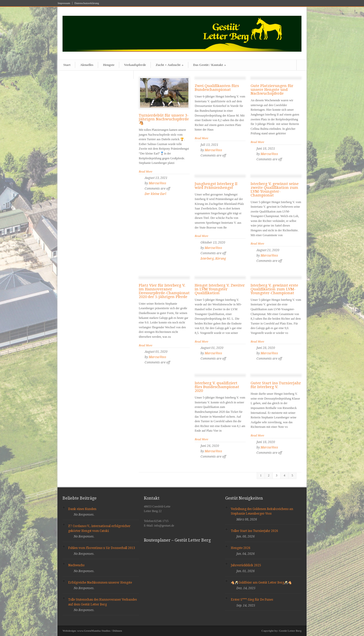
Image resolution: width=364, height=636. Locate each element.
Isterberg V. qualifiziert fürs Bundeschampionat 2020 (217, 387)
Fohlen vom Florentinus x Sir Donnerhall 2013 (102, 548)
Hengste (109, 65)
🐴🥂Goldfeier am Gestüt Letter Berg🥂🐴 (261, 583)
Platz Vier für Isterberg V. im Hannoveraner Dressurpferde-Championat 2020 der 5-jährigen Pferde (164, 291)
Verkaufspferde (135, 65)
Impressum (64, 3)
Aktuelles (87, 65)
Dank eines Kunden (82, 509)
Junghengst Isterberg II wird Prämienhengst (216, 186)
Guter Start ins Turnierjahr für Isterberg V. (276, 385)
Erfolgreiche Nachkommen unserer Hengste (100, 583)
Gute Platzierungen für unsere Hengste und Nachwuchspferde (272, 90)
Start (67, 65)
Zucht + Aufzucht (169, 65)
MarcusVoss (157, 183)
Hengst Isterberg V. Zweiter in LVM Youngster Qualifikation (220, 289)
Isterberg (207, 259)
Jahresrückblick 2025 (246, 565)
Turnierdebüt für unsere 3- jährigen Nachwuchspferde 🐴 (164, 119)
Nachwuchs (76, 565)
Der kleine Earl (155, 194)
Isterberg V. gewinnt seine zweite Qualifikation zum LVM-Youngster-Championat (275, 189)
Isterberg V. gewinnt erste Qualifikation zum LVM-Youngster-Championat (274, 289)
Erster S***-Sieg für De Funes (252, 600)
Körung (221, 259)
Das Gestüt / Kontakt (210, 65)
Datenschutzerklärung (87, 3)
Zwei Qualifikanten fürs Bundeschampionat (217, 88)
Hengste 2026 (241, 548)
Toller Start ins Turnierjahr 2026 (254, 531)
